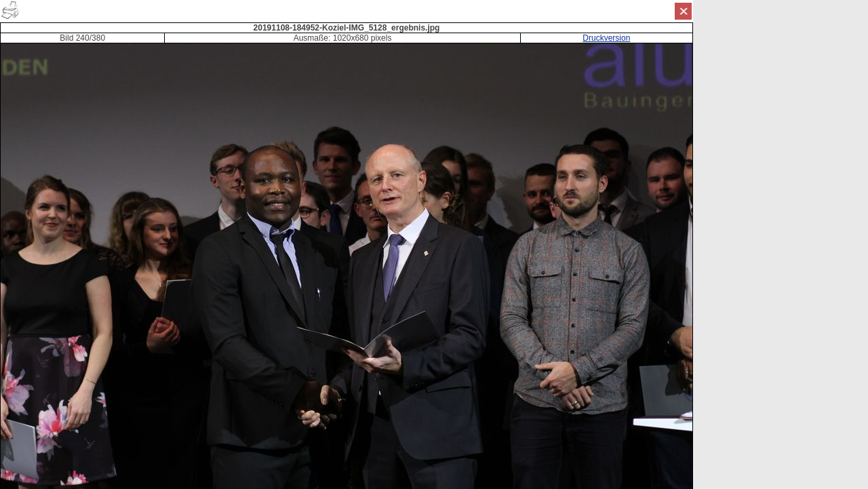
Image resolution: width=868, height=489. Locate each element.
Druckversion (606, 38)
